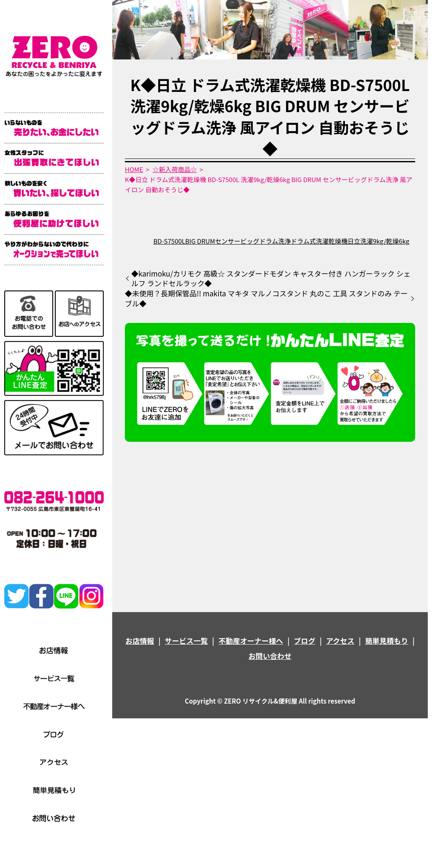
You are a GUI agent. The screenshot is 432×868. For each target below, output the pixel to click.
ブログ (305, 641)
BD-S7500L (169, 241)
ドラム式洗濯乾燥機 (319, 241)
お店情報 (140, 641)
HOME (134, 169)
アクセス (340, 641)
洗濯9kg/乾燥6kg (385, 241)
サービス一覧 (186, 641)
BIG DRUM (200, 241)
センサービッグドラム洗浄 (253, 241)
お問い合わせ (270, 656)
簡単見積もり (387, 641)
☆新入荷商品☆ (175, 169)
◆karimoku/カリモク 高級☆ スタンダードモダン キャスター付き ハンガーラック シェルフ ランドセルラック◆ (271, 279)
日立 (354, 241)
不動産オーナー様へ (251, 641)
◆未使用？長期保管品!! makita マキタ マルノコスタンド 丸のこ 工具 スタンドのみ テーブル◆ (266, 298)
